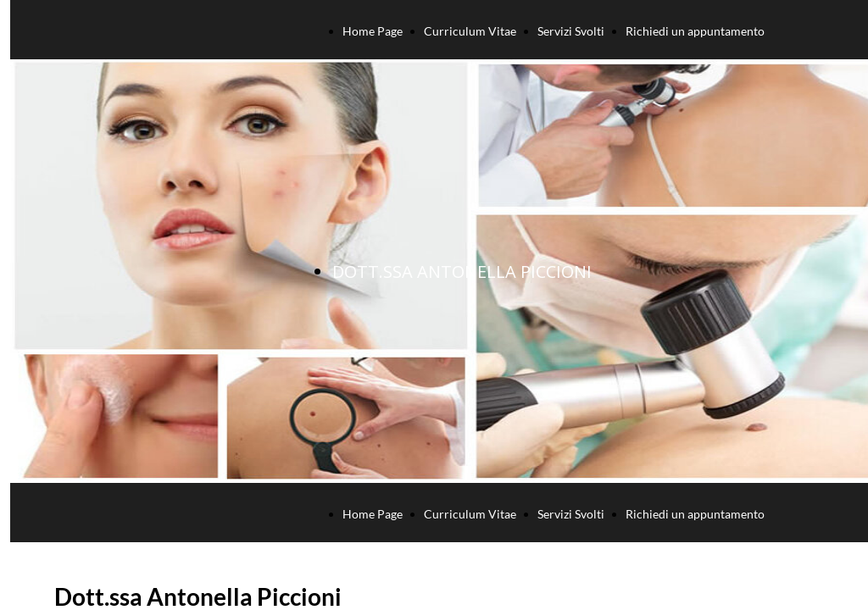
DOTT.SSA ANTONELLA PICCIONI (462, 272)
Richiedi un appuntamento (695, 31)
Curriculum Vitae (470, 31)
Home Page (373, 31)
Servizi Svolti (571, 31)
